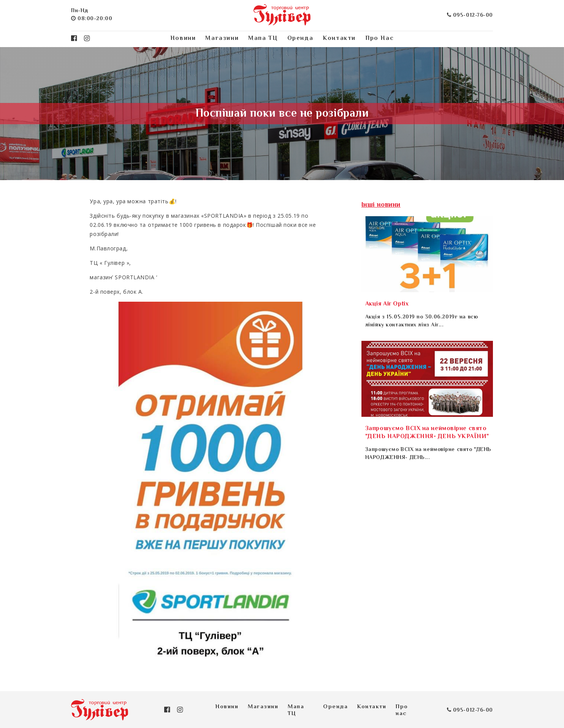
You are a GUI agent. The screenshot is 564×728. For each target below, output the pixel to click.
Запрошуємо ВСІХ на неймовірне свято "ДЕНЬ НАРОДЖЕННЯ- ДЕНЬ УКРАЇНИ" (427, 433)
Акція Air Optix (387, 304)
